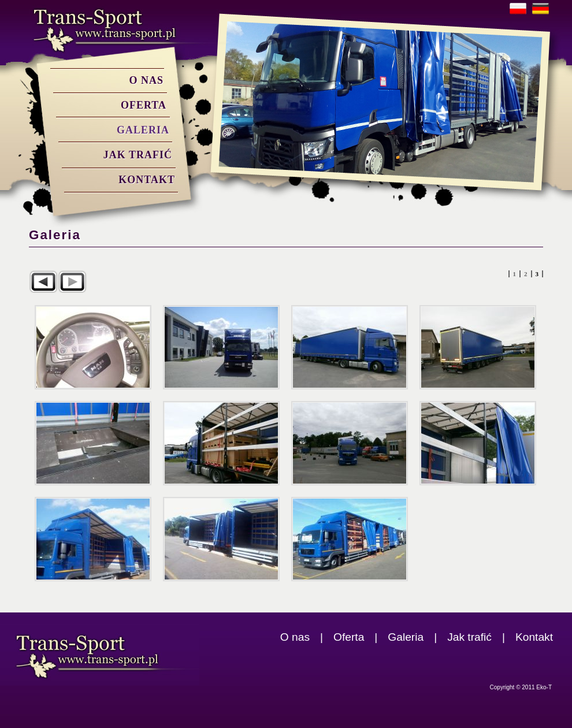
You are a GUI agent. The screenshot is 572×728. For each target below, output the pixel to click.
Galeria (143, 130)
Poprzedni (43, 282)
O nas (146, 80)
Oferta (144, 105)
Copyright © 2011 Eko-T (521, 687)
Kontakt (147, 180)
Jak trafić (138, 155)
